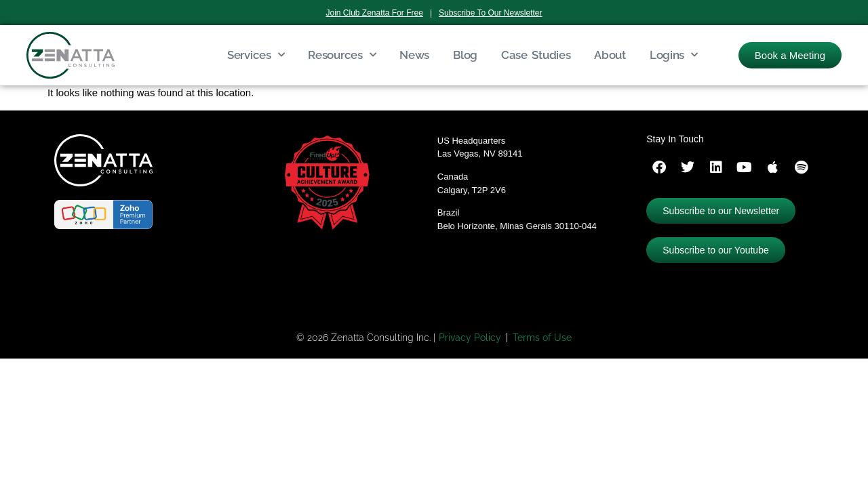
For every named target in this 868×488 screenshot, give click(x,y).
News (414, 55)
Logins (674, 55)
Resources (342, 55)
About (610, 55)
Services (256, 55)
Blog (465, 55)
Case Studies (536, 55)
